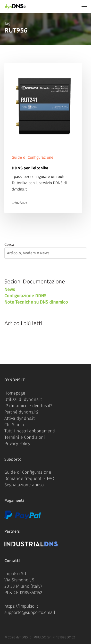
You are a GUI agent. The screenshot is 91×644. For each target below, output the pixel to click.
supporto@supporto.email (30, 612)
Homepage (15, 393)
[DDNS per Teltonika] (43, 138)
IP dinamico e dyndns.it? (28, 406)
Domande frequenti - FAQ (29, 479)
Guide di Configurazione (33, 157)
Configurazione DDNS (25, 296)
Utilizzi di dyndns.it (23, 399)
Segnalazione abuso (24, 485)
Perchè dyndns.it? (21, 412)
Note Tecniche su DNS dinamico (36, 302)
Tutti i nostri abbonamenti (30, 431)
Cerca (9, 244)
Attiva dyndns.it (20, 418)
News (10, 289)
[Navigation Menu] (84, 7)
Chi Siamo (14, 425)
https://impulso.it (21, 606)
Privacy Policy (17, 444)
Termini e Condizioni (25, 437)
